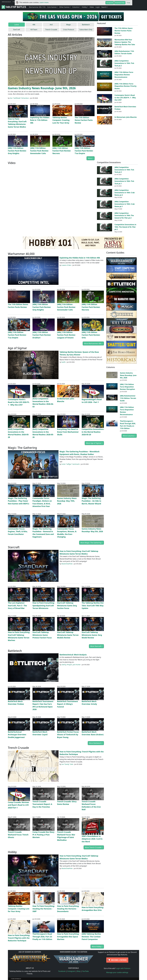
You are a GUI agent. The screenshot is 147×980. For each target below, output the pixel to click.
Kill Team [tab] (34, 30)
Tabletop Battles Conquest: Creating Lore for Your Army (61, 120)
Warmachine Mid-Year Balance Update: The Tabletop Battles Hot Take (125, 42)
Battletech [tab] (86, 25)
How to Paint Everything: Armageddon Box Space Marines (68, 937)
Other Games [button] (64, 7)
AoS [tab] (51, 25)
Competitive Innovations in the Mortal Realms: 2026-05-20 (93, 432)
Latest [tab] (17, 25)
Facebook (62, 971)
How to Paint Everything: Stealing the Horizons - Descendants (68, 909)
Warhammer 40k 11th (37, 7)
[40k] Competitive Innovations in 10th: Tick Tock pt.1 (124, 181)
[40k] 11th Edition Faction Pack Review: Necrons (62, 151)
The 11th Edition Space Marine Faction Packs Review (124, 31)
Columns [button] (76, 7)
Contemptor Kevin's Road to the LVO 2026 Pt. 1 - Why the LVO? (125, 98)
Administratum (6, 2)
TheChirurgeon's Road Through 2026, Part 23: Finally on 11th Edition (42, 937)
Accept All (110, 3)
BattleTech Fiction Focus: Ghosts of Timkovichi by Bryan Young (68, 735)
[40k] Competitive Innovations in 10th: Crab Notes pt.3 (125, 193)
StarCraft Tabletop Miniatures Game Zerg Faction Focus (67, 606)
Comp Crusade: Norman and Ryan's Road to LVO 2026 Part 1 (18, 805)
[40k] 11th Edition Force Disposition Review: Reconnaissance (124, 75)
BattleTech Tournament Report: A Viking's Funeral (68, 704)
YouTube (85, 971)
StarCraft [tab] (17, 30)
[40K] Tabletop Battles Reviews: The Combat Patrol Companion (91, 937)
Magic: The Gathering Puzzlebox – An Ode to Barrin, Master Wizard (91, 501)
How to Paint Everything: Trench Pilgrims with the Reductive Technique (19, 938)
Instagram (71, 971)
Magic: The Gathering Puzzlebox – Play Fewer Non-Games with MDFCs (19, 501)
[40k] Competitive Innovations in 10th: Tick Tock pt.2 (124, 63)
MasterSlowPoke (67, 564)
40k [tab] (34, 25)
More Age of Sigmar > (94, 443)
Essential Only (120, 3)
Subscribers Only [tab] (86, 30)
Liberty (64, 665)
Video (92, 7)
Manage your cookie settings (117, 972)
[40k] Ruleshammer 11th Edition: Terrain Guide (124, 52)
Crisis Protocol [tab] (69, 30)
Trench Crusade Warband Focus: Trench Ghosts (18, 835)
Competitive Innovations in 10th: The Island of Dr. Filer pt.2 (125, 227)
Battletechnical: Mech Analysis (73, 655)
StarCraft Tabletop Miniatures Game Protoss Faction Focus (42, 635)
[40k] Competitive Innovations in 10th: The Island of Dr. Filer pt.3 (124, 216)
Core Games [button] (52, 7)
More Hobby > (97, 947)
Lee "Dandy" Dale (67, 764)
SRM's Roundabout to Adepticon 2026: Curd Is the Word (92, 839)
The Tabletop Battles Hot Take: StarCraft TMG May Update (93, 606)
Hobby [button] (84, 7)
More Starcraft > (96, 646)
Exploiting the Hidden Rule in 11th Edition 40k (40, 120)
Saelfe (63, 362)
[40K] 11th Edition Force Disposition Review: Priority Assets (125, 86)
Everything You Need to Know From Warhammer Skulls (68, 432)
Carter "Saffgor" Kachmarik (70, 464)
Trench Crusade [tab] (51, 30)
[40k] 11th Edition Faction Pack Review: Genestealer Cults (39, 151)
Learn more (44, 2)
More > (91, 158)
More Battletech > (96, 743)
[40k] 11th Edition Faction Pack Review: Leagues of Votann (66, 335)
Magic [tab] (68, 25)
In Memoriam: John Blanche (126, 117)
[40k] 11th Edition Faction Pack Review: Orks (91, 335)
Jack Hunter (77, 665)
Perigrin (69, 665)
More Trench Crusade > (94, 847)
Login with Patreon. (123, 968)
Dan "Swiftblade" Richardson (19, 98)
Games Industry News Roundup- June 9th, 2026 (42, 88)
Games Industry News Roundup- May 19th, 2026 (67, 501)
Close (128, 3)
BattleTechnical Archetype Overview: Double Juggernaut (17, 735)
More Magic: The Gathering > (92, 543)
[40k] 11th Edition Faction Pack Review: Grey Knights (17, 151)
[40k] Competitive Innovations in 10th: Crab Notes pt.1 (125, 204)
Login (98, 7)
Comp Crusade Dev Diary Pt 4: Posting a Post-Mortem (43, 835)
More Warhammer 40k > (93, 343)
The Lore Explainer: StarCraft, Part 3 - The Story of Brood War (17, 606)
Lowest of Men (66, 265)
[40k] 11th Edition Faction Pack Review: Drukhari (42, 335)
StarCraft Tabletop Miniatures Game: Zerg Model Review (92, 635)
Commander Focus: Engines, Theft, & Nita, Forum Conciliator (18, 531)
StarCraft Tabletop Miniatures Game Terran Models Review (68, 635)
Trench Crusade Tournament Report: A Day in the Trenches (42, 804)
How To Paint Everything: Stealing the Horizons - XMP (44, 909)
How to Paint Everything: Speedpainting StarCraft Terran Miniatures (43, 606)
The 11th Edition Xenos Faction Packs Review (84, 120)
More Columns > (129, 436)
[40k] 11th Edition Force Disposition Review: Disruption (127, 387)
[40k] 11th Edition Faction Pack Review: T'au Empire (84, 151)
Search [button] (104, 7)
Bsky (79, 971)
